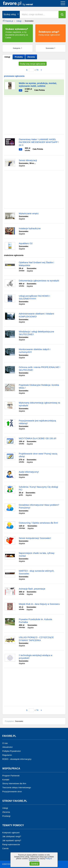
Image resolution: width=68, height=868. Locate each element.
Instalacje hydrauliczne (30, 228)
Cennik (5, 848)
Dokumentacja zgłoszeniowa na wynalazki (39, 281)
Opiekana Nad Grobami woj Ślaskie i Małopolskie (36, 264)
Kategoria (17, 48)
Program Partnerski (11, 776)
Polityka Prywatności (11, 751)
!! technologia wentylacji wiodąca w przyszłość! (36, 657)
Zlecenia (31, 57)
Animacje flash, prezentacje (32, 589)
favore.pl (21, 3)
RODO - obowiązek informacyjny (17, 759)
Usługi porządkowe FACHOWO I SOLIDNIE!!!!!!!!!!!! (34, 297)
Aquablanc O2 (26, 243)
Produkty (19, 57)
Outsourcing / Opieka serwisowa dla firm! (38, 523)
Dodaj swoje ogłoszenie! (51, 33)
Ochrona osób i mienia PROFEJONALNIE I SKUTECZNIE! (39, 369)
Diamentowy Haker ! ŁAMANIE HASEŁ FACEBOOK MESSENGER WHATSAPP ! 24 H (39, 142)
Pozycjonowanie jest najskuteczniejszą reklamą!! (37, 422)
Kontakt (6, 779)
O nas (5, 743)
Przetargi (6, 816)
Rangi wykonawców (11, 844)
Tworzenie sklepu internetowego (17, 787)
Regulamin (7, 755)
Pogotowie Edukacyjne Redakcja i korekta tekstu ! (39, 386)
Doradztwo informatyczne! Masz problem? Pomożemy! (39, 506)
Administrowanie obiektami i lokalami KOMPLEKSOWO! (36, 315)
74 (37, 70)
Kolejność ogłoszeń (11, 832)
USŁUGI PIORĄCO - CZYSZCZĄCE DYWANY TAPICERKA (36, 639)
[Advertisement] (34, 115)
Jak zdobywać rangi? (12, 836)
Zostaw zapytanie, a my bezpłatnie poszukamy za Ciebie (18, 33)
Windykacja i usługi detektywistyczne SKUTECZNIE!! (36, 333)
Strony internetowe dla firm (14, 783)
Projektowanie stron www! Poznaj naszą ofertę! (38, 455)
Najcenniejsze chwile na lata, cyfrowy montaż (37, 554)
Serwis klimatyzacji (28, 160)
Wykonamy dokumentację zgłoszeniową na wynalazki (39, 404)
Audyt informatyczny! (29, 472)
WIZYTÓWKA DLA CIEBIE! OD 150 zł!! (38, 438)
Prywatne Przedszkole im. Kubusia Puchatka (35, 621)
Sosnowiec (50, 48)
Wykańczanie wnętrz (29, 213)
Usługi (7, 57)
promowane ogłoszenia (14, 76)
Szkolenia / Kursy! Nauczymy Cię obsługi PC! (38, 488)
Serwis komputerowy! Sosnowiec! (35, 538)
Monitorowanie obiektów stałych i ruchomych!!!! (35, 351)
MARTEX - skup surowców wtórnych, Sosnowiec (37, 572)
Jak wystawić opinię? (12, 840)
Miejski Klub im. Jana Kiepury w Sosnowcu (39, 604)
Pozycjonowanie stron (12, 792)
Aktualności (7, 747)
